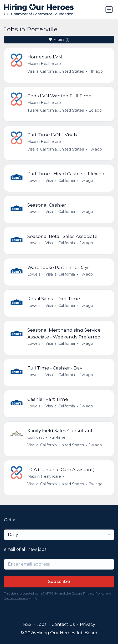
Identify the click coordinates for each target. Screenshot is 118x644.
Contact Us (63, 624)
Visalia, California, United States (56, 71)
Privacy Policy (94, 593)
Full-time (57, 437)
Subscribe (59, 581)
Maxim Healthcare (44, 64)
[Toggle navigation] (109, 9)
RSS (27, 624)
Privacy (88, 624)
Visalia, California (60, 181)
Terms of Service (16, 598)
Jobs (42, 624)
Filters (59, 40)
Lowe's (34, 181)
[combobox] (59, 535)
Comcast (36, 437)
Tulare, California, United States (56, 110)
